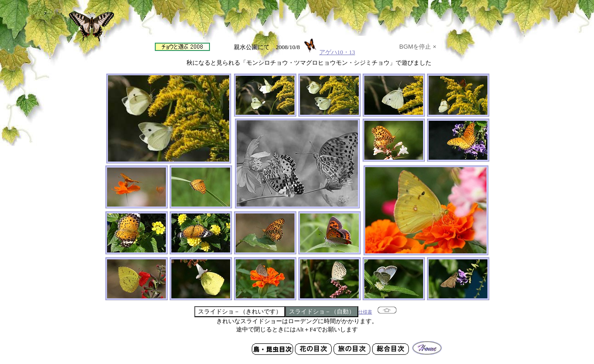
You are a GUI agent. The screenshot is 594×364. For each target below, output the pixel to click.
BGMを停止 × (418, 47)
